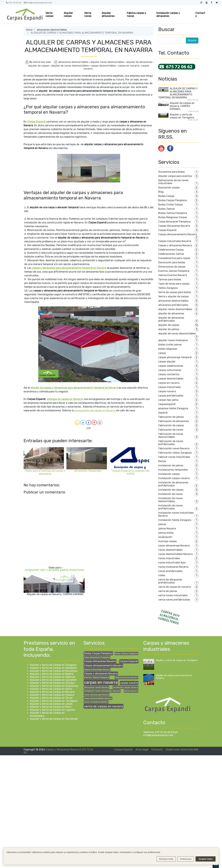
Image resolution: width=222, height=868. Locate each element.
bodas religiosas (168, 349)
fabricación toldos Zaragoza (175, 453)
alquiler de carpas (39, 66)
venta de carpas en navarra (174, 587)
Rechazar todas (166, 859)
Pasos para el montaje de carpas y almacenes (45, 472)
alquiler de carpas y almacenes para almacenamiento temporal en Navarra (74, 388)
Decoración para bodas (172, 262)
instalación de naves (170, 494)
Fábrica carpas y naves (137, 15)
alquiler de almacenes (139, 62)
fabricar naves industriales (174, 457)
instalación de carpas (171, 490)
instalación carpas (169, 474)
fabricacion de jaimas (171, 417)
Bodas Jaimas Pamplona (173, 213)
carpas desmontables (104, 66)
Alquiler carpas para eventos (175, 176)
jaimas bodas (166, 533)
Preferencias (186, 859)
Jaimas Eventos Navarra (173, 275)
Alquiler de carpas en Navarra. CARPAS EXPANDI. (55, 594)
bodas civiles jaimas (170, 345)
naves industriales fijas (172, 563)
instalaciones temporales (173, 470)
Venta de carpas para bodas (175, 292)
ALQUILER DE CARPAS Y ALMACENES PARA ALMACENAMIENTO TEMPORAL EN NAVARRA (178, 93)
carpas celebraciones (171, 366)
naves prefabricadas (170, 571)
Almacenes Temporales (88, 471)
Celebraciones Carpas (171, 250)
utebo (162, 575)
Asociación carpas (169, 188)
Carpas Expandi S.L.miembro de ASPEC (131, 472)
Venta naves (88, 15)
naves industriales (169, 558)
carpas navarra (167, 391)
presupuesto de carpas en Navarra (95, 410)
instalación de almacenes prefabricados (173, 484)
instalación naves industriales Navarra (102, 691)
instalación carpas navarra (174, 478)
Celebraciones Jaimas (171, 254)
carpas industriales (169, 387)
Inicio (29, 30)
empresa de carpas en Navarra (65, 399)
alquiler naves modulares (173, 340)
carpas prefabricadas (171, 396)
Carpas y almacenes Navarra (175, 245)
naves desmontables (170, 550)
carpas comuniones (170, 370)
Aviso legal (142, 750)
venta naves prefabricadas (174, 600)
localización (165, 537)
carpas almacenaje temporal (175, 357)
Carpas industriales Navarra (175, 241)
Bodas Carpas (166, 196)
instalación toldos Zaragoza (175, 520)
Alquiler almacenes (108, 15)
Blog (161, 192)
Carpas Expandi (167, 230)
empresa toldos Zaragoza (173, 408)
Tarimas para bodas (170, 279)
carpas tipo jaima (168, 400)
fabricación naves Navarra (174, 448)
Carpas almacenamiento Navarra (178, 234)
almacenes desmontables (52, 30)
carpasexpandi (167, 404)
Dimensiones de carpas (172, 267)
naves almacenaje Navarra (174, 546)
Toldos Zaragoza (168, 288)
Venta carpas (49, 15)
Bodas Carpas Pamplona (172, 200)
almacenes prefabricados (173, 305)
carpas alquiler (167, 362)
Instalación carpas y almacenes (168, 15)
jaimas (162, 524)
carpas (162, 353)
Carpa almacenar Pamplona (174, 222)
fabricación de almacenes (174, 421)
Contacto (200, 15)
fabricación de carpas (171, 425)
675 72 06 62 (14, 3)
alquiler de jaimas (169, 329)
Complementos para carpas (174, 258)
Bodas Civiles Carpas (171, 205)
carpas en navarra (129, 66)
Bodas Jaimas (166, 209)
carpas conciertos (169, 374)
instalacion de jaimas (171, 465)
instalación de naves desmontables (170, 500)
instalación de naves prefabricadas (170, 507)
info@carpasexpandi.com (38, 3)
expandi (163, 413)
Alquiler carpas (68, 15)
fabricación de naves (171, 430)
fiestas (162, 461)
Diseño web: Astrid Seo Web (182, 750)
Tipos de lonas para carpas (174, 284)
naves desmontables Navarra (175, 554)
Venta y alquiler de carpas (174, 296)
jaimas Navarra (167, 529)
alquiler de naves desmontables (70, 66)
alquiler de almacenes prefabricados (171, 319)
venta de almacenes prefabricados (170, 581)
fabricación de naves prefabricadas (171, 443)
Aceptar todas (206, 859)
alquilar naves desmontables (108, 62)
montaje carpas (167, 541)
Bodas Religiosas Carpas (173, 217)
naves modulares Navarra (173, 567)
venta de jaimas (168, 591)
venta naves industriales (173, 595)
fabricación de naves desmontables (171, 435)
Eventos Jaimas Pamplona (174, 271)
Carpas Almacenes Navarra (174, 226)
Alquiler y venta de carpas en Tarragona (182, 116)
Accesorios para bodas (171, 172)
